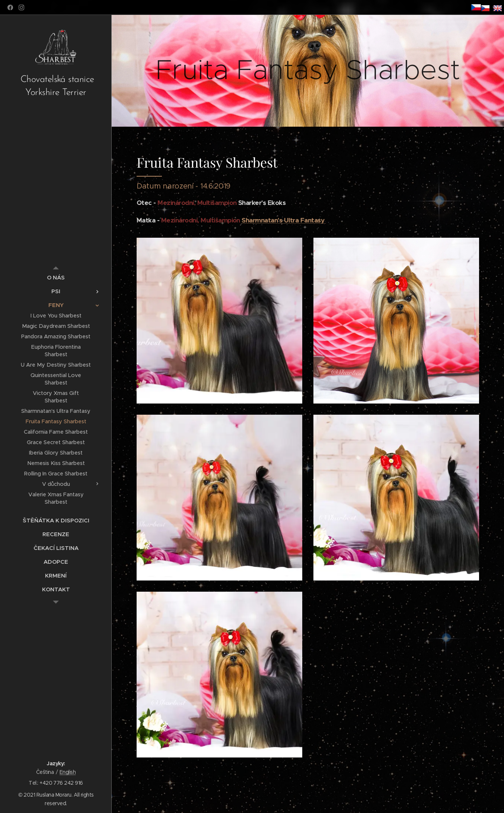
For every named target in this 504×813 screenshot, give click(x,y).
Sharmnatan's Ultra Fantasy (284, 220)
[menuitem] (56, 277)
